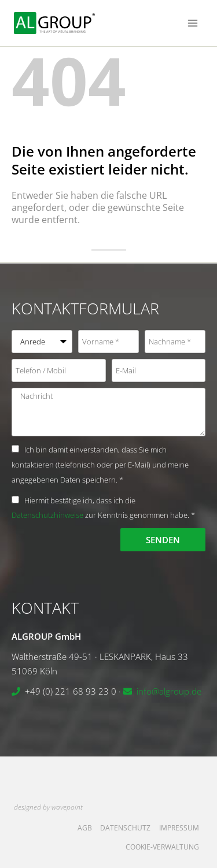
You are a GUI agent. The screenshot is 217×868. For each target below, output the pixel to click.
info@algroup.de (169, 691)
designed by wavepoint (48, 807)
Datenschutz (125, 828)
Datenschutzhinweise (47, 515)
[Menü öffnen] (192, 23)
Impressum (179, 828)
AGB (85, 828)
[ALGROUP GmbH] (54, 23)
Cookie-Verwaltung (162, 847)
